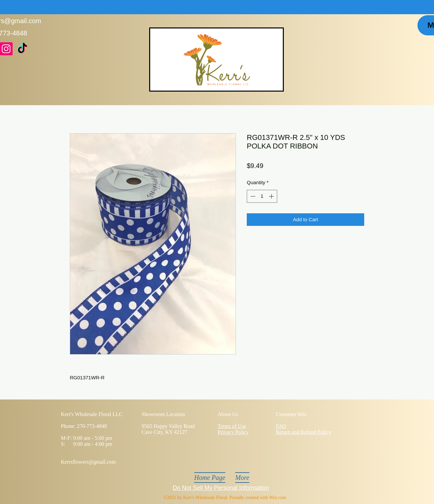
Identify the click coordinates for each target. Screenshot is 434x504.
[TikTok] (22, 49)
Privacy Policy (233, 432)
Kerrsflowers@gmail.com (88, 462)
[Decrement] (252, 196)
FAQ (281, 426)
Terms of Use (232, 426)
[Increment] (272, 196)
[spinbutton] (262, 196)
